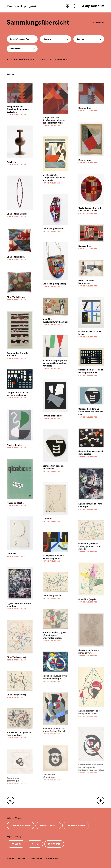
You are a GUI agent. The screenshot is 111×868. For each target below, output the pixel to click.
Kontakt (11, 859)
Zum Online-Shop (76, 825)
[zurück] (99, 22)
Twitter (35, 844)
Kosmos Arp (21, 6)
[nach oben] (101, 800)
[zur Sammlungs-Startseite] (10, 800)
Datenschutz (51, 859)
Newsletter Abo (48, 825)
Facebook (16, 844)
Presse (22, 859)
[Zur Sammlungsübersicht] (67, 6)
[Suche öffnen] (75, 6)
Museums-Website (20, 825)
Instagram (54, 844)
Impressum (36, 859)
